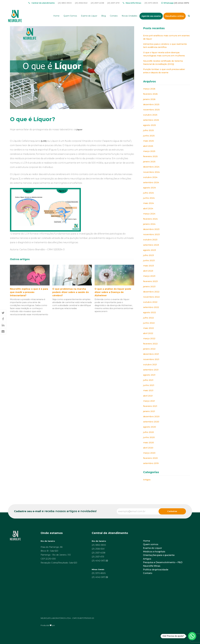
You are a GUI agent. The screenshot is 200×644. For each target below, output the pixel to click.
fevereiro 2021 (150, 406)
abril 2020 (148, 448)
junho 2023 (149, 260)
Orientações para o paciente (159, 555)
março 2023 (149, 276)
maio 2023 (148, 266)
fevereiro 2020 (150, 458)
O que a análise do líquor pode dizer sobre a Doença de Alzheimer (113, 292)
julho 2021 (148, 380)
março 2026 (149, 89)
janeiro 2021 (149, 411)
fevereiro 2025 (150, 156)
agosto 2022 (149, 312)
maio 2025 (148, 141)
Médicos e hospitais (154, 552)
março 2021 (149, 401)
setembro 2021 (151, 370)
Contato (148, 573)
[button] (3, 313)
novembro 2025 (151, 110)
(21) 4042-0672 (182, 3)
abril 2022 (148, 333)
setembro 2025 (151, 120)
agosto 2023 (149, 250)
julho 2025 (148, 130)
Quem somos (151, 544)
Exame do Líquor (152, 548)
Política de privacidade (156, 570)
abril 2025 (148, 146)
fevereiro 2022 (150, 344)
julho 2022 (148, 318)
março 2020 (149, 453)
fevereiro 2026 (150, 94)
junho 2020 (149, 437)
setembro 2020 (151, 422)
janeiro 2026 (149, 99)
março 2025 (149, 151)
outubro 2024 (150, 177)
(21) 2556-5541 (81, 3)
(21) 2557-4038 (97, 3)
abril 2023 (148, 271)
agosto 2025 (149, 125)
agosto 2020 (150, 427)
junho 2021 (149, 385)
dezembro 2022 (151, 292)
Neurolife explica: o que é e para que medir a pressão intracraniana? (29, 292)
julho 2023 (148, 255)
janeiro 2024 (149, 224)
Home (146, 541)
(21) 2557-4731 (113, 3)
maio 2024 (148, 203)
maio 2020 (149, 443)
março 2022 (149, 339)
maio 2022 (148, 328)
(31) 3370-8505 (151, 3)
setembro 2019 (151, 463)
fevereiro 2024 (150, 219)
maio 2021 (148, 390)
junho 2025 (149, 136)
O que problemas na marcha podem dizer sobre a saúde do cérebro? (71, 292)
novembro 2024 (151, 172)
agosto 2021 (149, 375)
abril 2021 (148, 396)
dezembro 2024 (151, 167)
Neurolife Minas (152, 566)
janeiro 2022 (149, 349)
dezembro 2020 (151, 417)
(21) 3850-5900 (65, 3)
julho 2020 (149, 432)
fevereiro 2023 (150, 281)
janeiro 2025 (149, 162)
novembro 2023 (151, 234)
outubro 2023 (150, 240)
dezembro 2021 (151, 354)
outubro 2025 (150, 115)
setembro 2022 (151, 307)
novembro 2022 (151, 297)
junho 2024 (149, 198)
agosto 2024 (149, 188)
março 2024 (149, 214)
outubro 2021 (150, 365)
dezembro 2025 (151, 104)
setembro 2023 (151, 245)
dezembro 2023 (151, 229)
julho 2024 (148, 193)
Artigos (147, 480)
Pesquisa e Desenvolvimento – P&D (163, 562)
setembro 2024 (151, 182)
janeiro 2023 (149, 287)
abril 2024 (148, 209)
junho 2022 (149, 323)
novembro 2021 (151, 359)
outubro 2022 (150, 302)
